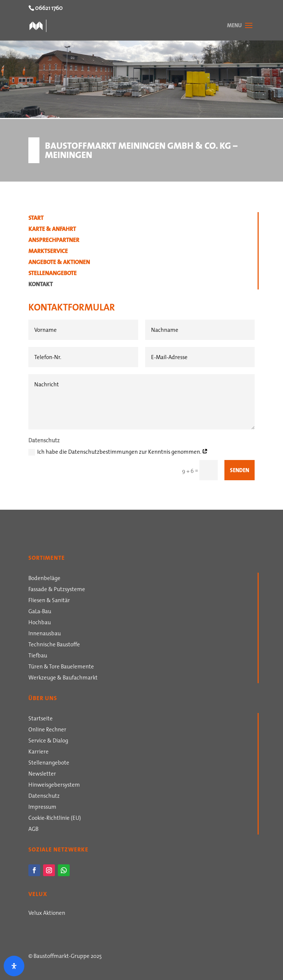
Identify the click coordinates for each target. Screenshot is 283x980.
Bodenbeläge (44, 579)
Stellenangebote (53, 274)
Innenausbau (45, 634)
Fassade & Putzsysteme (57, 590)
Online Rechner (47, 730)
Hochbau (40, 623)
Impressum (42, 808)
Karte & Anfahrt (52, 230)
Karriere (39, 752)
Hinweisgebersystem (54, 786)
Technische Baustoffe (54, 645)
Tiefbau (38, 656)
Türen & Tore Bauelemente (61, 667)
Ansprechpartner (54, 241)
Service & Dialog (48, 741)
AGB (33, 830)
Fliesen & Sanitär (49, 601)
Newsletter (42, 774)
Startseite (41, 719)
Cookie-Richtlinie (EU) (55, 819)
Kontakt (41, 285)
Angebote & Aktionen (59, 263)
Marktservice (48, 252)
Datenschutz (44, 797)
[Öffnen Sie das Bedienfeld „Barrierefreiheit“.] (14, 966)
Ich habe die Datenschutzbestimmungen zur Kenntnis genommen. (118, 452)
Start (36, 219)
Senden (240, 470)
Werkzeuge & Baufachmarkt (63, 678)
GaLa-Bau (40, 612)
